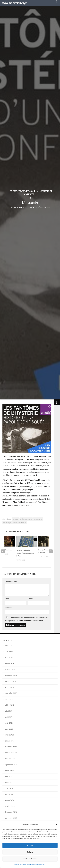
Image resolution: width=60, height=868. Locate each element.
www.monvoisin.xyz (14, 3)
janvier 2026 (10, 669)
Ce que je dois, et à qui (22, 191)
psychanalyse (38, 519)
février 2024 (9, 800)
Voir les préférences (30, 859)
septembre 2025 (11, 693)
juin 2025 (8, 711)
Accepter (30, 845)
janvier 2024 (10, 806)
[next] (51, 551)
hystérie (15, 519)
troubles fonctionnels (20, 523)
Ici (37, 475)
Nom (8, 598)
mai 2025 (8, 717)
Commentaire (11, 581)
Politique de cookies (20, 865)
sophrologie (7, 523)
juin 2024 (8, 776)
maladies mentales (26, 519)
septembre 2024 (11, 765)
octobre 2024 (10, 759)
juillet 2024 (9, 771)
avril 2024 (9, 788)
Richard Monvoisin (24, 207)
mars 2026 (9, 658)
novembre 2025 (11, 681)
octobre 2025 (10, 687)
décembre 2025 (11, 675)
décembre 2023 (11, 812)
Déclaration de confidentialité (36, 865)
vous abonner (25, 621)
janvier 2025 (10, 741)
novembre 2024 (11, 753)
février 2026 (9, 664)
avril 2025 (9, 723)
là (36, 483)
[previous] (3, 551)
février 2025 (9, 735)
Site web (8, 607)
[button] (56, 824)
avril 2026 (9, 652)
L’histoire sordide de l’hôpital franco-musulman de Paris (25, 553)
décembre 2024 (11, 747)
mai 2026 (8, 646)
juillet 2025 (9, 705)
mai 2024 (8, 782)
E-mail (31, 598)
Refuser (30, 852)
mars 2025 (9, 729)
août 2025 (9, 699)
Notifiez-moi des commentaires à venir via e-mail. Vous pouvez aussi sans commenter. (27, 619)
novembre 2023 (11, 818)
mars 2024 (9, 794)
